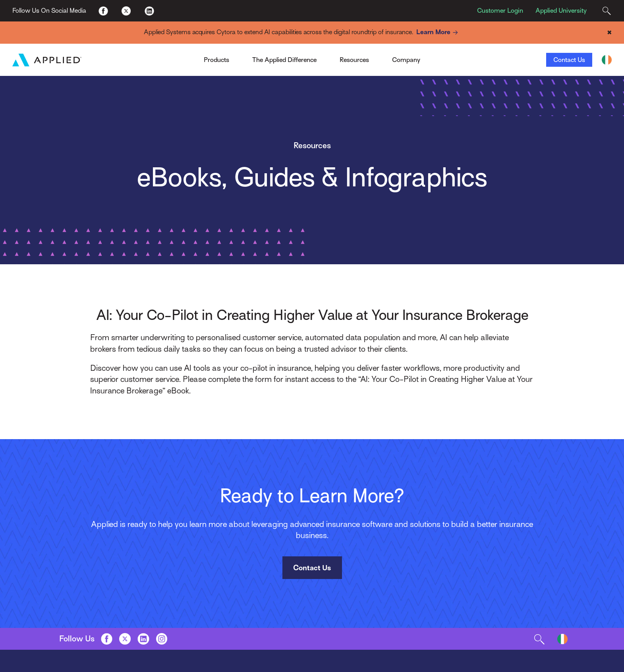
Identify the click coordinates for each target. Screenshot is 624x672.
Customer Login (500, 11)
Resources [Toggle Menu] (354, 60)
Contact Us (569, 60)
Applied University (561, 11)
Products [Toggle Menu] (216, 60)
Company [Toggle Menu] (406, 60)
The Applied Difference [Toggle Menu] (284, 60)
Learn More (438, 32)
